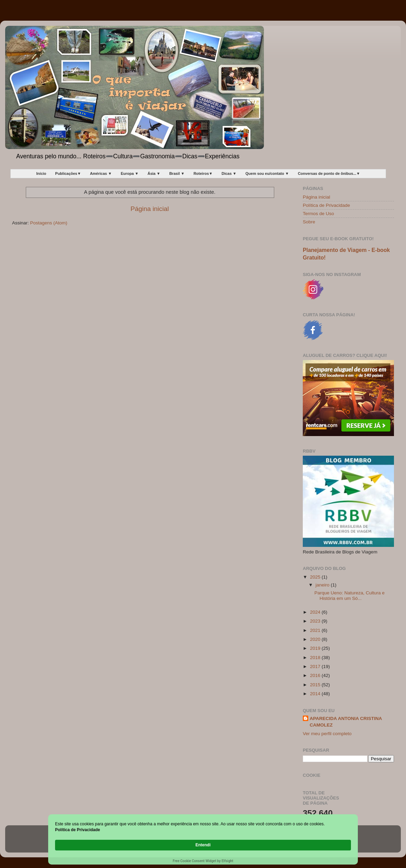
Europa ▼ (130, 173)
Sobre (309, 222)
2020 (316, 639)
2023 (316, 621)
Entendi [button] (336, 841)
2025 (316, 577)
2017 (316, 666)
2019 (316, 648)
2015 (316, 685)
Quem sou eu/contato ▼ (267, 173)
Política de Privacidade (326, 205)
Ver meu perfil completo (327, 734)
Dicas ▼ (229, 173)
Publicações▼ (68, 173)
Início (41, 173)
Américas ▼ (101, 173)
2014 (316, 694)
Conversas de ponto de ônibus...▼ (329, 173)
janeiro (323, 585)
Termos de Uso (318, 214)
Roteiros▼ (203, 173)
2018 (316, 658)
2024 (316, 612)
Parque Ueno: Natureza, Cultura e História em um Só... (350, 596)
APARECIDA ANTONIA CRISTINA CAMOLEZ (346, 722)
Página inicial (149, 209)
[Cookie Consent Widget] (203, 845)
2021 (316, 630)
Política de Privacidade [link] (94, 845)
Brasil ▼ (177, 173)
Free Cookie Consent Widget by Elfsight (203, 861)
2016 (316, 675)
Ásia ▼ (154, 173)
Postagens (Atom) (49, 223)
